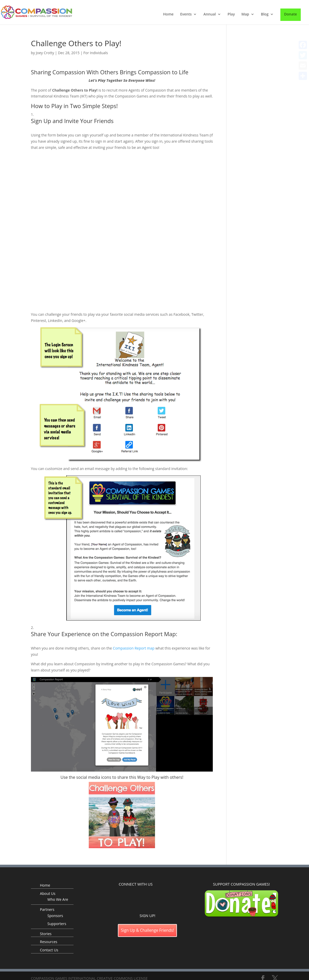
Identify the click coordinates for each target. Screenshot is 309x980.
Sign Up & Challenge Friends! (148, 930)
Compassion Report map (134, 648)
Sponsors (55, 916)
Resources (49, 942)
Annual (210, 14)
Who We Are (58, 899)
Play (231, 14)
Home (168, 14)
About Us (48, 893)
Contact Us (49, 950)
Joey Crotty (45, 53)
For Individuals (96, 53)
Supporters (57, 924)
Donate (291, 14)
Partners (47, 909)
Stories (46, 934)
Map (245, 14)
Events (186, 14)
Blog (265, 14)
